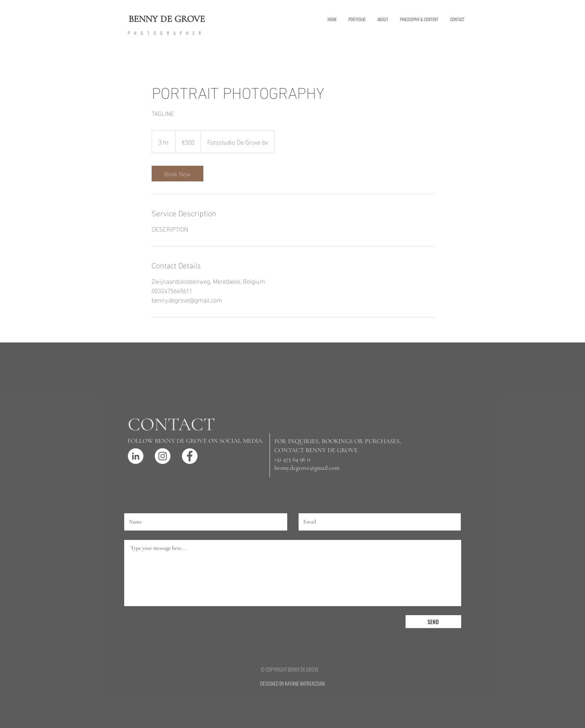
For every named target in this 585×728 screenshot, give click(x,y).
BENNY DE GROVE (167, 19)
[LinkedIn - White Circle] (136, 456)
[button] (357, 19)
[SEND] (433, 622)
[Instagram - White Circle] (163, 456)
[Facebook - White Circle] (190, 456)
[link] (177, 174)
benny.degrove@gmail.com (307, 468)
